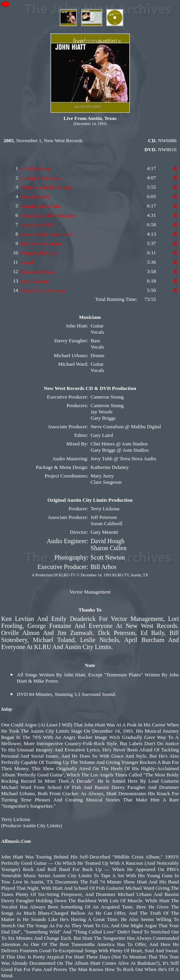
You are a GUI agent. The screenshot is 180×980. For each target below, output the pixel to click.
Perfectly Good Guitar (43, 290)
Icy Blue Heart (35, 168)
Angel (27, 262)
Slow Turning (34, 281)
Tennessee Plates (37, 271)
